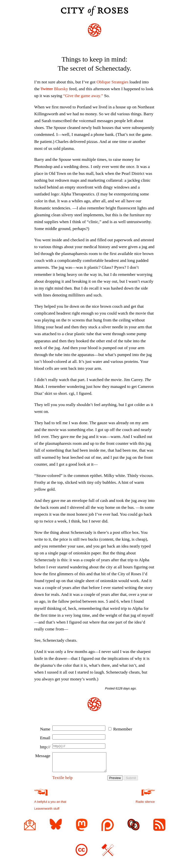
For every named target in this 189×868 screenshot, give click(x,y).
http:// (45, 747)
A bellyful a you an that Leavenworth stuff (50, 805)
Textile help (62, 781)
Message (43, 756)
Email (45, 738)
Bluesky (54, 89)
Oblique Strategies (112, 82)
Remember (123, 729)
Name (45, 729)
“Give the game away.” (83, 96)
